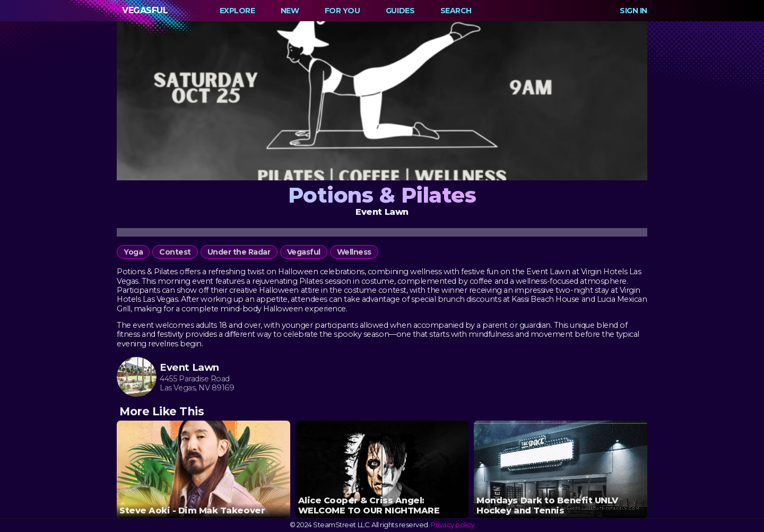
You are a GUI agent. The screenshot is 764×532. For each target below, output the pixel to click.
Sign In (633, 11)
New (290, 11)
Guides (400, 11)
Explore (237, 11)
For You (342, 11)
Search (456, 11)
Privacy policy (453, 525)
